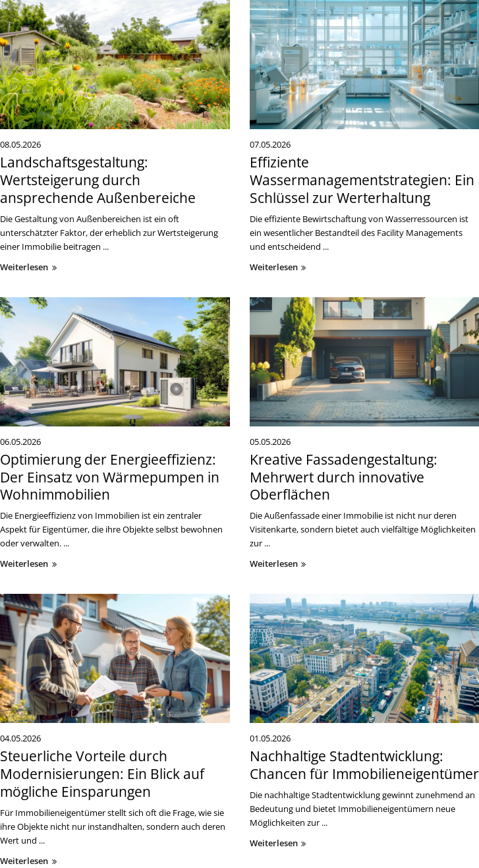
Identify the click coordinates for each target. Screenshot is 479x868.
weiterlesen (30, 267)
